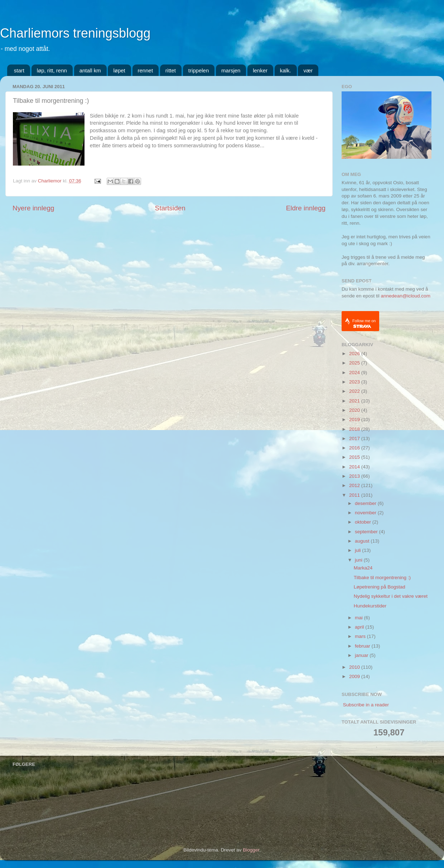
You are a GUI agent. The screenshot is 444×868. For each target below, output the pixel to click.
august (363, 541)
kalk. (286, 70)
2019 (355, 419)
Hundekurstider (370, 606)
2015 (355, 457)
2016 (355, 448)
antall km (90, 70)
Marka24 (363, 568)
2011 (355, 495)
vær (308, 70)
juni (359, 560)
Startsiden (170, 208)
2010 (355, 667)
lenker (260, 70)
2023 (355, 382)
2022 (355, 391)
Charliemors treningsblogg (75, 33)
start (19, 70)
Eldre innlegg (306, 208)
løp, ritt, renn (52, 70)
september (367, 532)
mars (361, 636)
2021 (355, 401)
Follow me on (364, 323)
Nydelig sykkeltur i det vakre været (391, 596)
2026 (355, 354)
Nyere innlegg (33, 208)
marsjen (231, 70)
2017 (355, 438)
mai (359, 618)
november (366, 513)
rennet (146, 70)
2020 (355, 410)
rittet (171, 70)
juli (358, 550)
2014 (355, 467)
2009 (355, 676)
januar (362, 655)
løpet (119, 70)
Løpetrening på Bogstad (380, 587)
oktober (364, 522)
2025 (355, 363)
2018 (355, 429)
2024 (355, 373)
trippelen (199, 70)
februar (363, 646)
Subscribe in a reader (366, 705)
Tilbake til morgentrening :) (382, 578)
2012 (355, 485)
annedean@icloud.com (406, 296)
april (360, 627)
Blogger (251, 850)
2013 (355, 476)
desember (366, 503)
